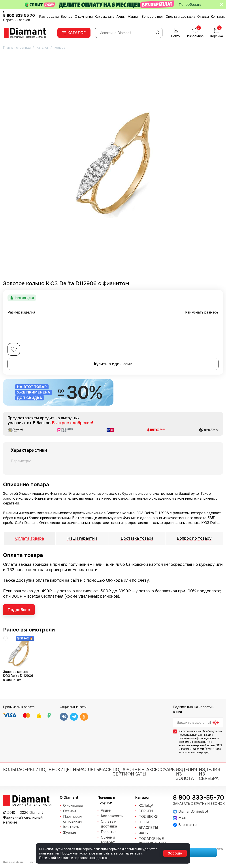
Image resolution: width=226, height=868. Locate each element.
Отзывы (203, 17)
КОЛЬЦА (12, 770)
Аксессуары (161, 770)
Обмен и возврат (108, 840)
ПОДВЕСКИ (51, 770)
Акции (121, 17)
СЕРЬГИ (30, 770)
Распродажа (49, 17)
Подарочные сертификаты (129, 772)
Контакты (218, 17)
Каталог (74, 33)
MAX (179, 818)
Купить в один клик (113, 364)
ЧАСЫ (106, 770)
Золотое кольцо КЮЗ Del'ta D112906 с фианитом (18, 676)
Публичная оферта (13, 862)
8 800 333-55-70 (199, 798)
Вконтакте (185, 825)
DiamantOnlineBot (191, 812)
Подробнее (19, 610)
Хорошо (175, 853)
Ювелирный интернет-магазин (31, 804)
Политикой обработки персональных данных (73, 858)
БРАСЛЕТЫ (88, 770)
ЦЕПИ (70, 770)
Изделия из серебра (210, 774)
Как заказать (105, 17)
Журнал (134, 17)
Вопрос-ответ (153, 17)
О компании (84, 17)
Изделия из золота (186, 774)
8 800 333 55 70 (19, 15)
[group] (113, 163)
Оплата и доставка (180, 17)
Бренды (67, 17)
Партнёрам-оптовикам (73, 819)
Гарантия (109, 832)
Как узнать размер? (202, 312)
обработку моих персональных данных (200, 733)
